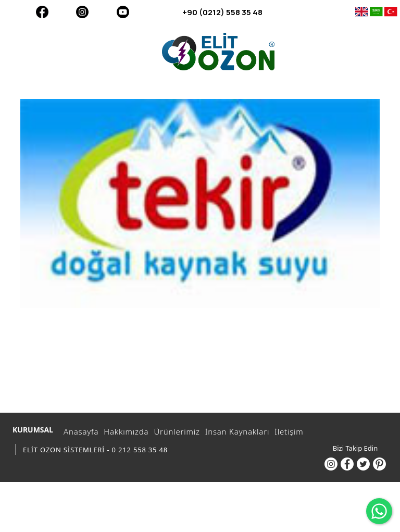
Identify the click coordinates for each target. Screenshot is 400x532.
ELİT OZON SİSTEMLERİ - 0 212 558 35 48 (95, 450)
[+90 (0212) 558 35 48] (285, 12)
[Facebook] (42, 12)
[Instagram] (82, 12)
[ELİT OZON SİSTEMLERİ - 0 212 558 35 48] (218, 52)
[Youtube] (123, 12)
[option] (200, 203)
